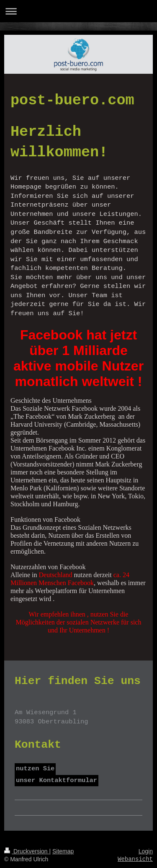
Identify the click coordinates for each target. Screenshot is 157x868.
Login (146, 851)
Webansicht (135, 859)
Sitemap (63, 851)
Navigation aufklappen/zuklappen (78, 11)
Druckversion (27, 851)
